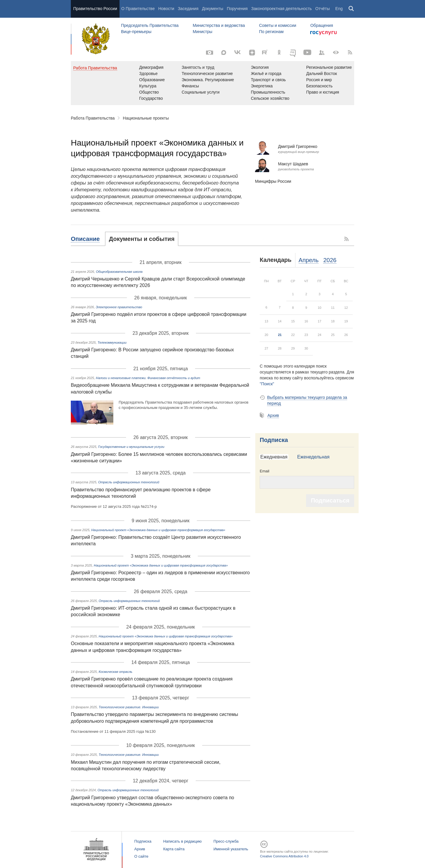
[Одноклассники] (279, 53)
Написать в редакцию (182, 841)
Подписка (274, 440)
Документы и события (142, 239)
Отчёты (322, 9)
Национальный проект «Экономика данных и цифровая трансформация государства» (158, 530)
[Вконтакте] (238, 53)
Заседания (188, 9)
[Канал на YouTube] (308, 53)
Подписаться (330, 500)
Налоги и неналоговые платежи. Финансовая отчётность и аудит (148, 378)
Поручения (237, 9)
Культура (148, 86)
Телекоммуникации (112, 342)
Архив (273, 415)
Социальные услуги (200, 92)
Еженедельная (313, 457)
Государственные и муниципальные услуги (131, 447)
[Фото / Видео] (210, 53)
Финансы (190, 86)
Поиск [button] (352, 9)
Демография (151, 67)
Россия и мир (319, 80)
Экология (260, 67)
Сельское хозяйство (270, 98)
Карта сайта (174, 849)
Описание (85, 239)
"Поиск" (267, 384)
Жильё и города (266, 74)
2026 (330, 260)
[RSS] (350, 53)
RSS (347, 239)
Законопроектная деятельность (281, 9)
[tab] (88, 239)
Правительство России (95, 9)
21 (280, 335)
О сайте (141, 856)
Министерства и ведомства (219, 25)
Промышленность (268, 92)
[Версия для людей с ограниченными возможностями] (336, 53)
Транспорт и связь (268, 80)
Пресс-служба (226, 841)
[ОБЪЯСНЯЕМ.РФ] (293, 53)
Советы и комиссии (278, 25)
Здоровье (149, 74)
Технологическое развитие (207, 74)
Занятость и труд (198, 67)
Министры (202, 32)
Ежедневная (274, 457)
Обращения (322, 25)
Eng (339, 9)
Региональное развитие (329, 67)
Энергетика (262, 86)
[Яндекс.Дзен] (252, 53)
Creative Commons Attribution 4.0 (284, 856)
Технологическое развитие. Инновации (129, 707)
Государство (151, 98)
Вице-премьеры (136, 32)
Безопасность (319, 86)
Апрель (309, 260)
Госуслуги (323, 33)
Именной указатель (231, 849)
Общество (149, 92)
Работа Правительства (93, 118)
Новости (166, 9)
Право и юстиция (322, 92)
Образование (152, 80)
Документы (212, 9)
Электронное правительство (119, 307)
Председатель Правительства (150, 25)
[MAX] (224, 53)
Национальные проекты (146, 118)
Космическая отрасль (115, 672)
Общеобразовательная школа (119, 272)
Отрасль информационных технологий (129, 482)
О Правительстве (138, 9)
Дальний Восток (321, 74)
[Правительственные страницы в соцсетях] (322, 53)
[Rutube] (266, 52)
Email (265, 471)
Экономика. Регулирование (208, 80)
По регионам (271, 32)
